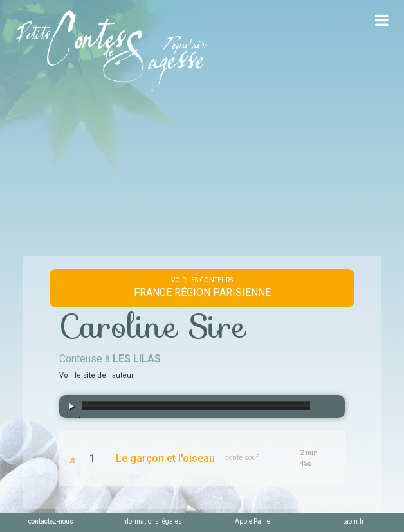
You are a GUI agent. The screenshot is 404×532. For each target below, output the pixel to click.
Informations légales (151, 521)
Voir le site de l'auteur (96, 375)
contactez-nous (51, 521)
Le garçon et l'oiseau (165, 458)
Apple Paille (252, 521)
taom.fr (353, 521)
